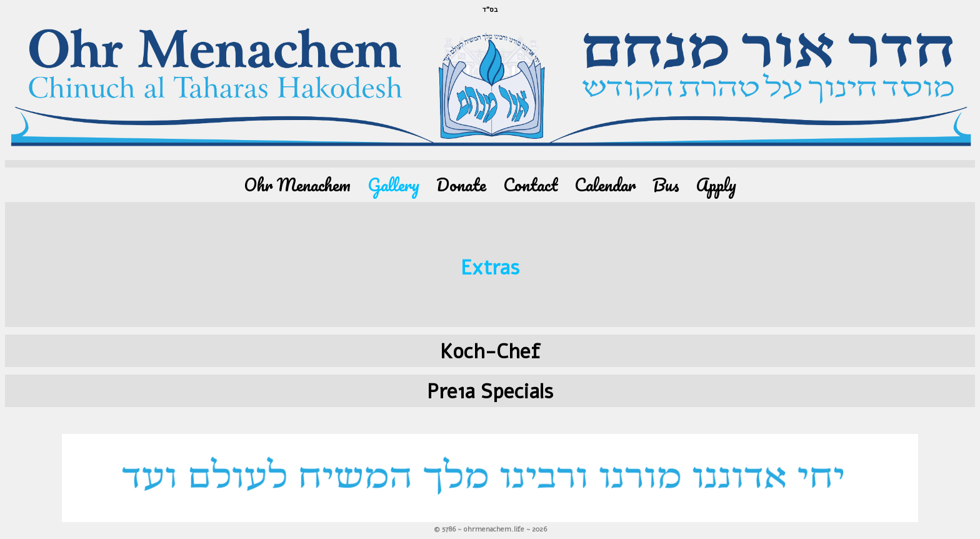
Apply (716, 185)
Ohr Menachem (297, 185)
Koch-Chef (490, 352)
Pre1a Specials (490, 392)
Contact (530, 185)
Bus (666, 185)
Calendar (605, 185)
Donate (461, 185)
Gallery (393, 185)
